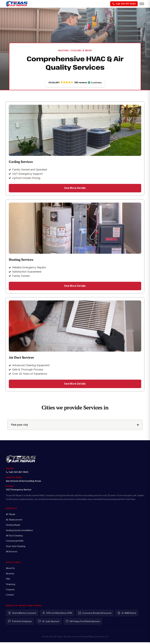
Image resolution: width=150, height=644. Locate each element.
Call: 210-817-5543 (17, 474)
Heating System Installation (19, 532)
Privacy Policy (87, 638)
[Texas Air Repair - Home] (17, 4)
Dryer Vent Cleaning (16, 548)
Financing (11, 586)
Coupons (10, 591)
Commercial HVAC (15, 543)
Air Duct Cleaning (14, 537)
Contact (10, 597)
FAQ (8, 581)
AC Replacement (14, 521)
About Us (10, 570)
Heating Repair (13, 527)
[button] (75, 83)
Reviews (10, 575)
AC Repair (11, 516)
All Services (12, 553)
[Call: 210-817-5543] (124, 4)
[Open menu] (142, 4)
